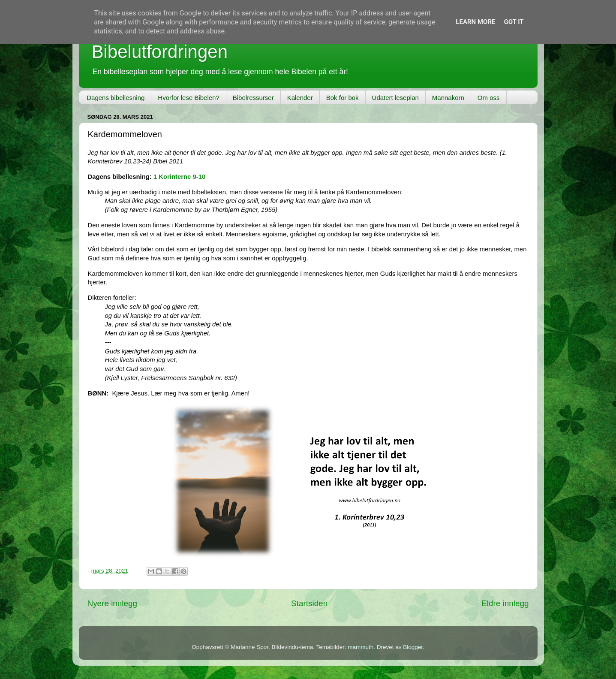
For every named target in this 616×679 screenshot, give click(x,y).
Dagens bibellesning (116, 98)
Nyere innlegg (113, 603)
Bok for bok (343, 98)
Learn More (475, 22)
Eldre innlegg (505, 603)
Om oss (489, 98)
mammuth (361, 647)
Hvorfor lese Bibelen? (188, 98)
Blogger (413, 647)
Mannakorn (448, 98)
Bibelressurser (253, 98)
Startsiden (309, 603)
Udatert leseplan (395, 98)
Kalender (300, 98)
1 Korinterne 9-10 (179, 177)
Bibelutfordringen (160, 52)
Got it (514, 22)
